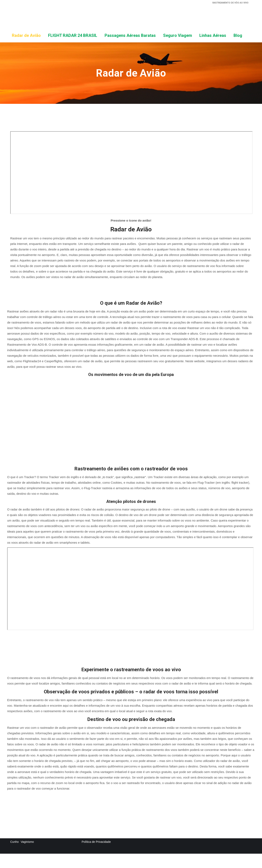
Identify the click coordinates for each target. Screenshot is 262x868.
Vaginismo (27, 842)
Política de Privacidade (96, 842)
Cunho (14, 842)
